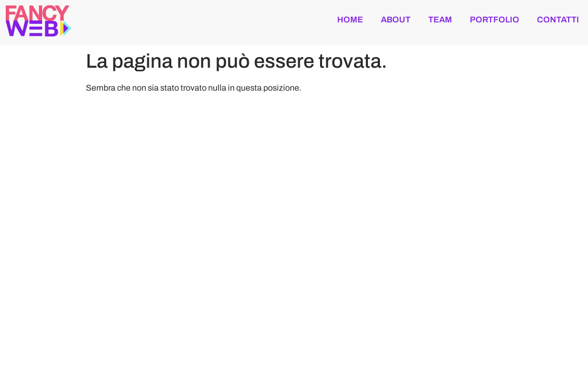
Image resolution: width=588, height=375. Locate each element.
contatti (558, 20)
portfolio (495, 20)
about (396, 20)
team (440, 20)
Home (350, 20)
